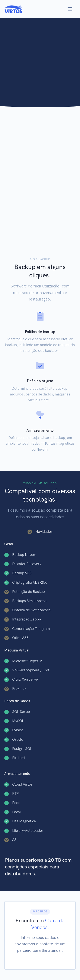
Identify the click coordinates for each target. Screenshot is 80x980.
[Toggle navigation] (70, 9)
